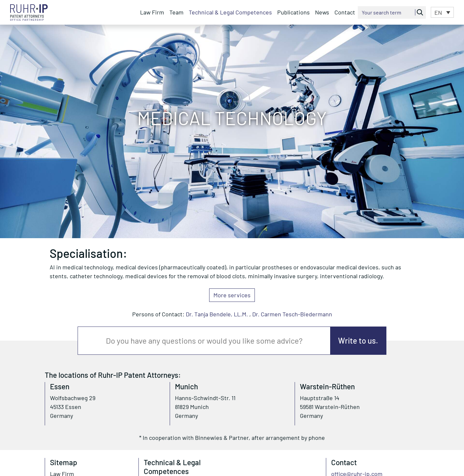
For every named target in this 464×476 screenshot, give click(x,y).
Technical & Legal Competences (230, 12)
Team (176, 12)
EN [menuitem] (438, 13)
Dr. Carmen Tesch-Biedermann (292, 314)
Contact (345, 12)
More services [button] (232, 295)
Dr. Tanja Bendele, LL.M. (217, 314)
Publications (293, 12)
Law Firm (152, 12)
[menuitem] (442, 12)
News (322, 12)
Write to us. (358, 340)
